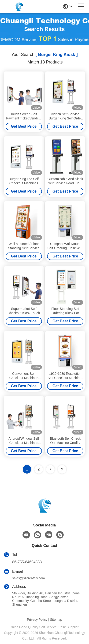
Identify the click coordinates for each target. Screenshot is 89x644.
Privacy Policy (37, 620)
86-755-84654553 (27, 562)
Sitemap (56, 620)
